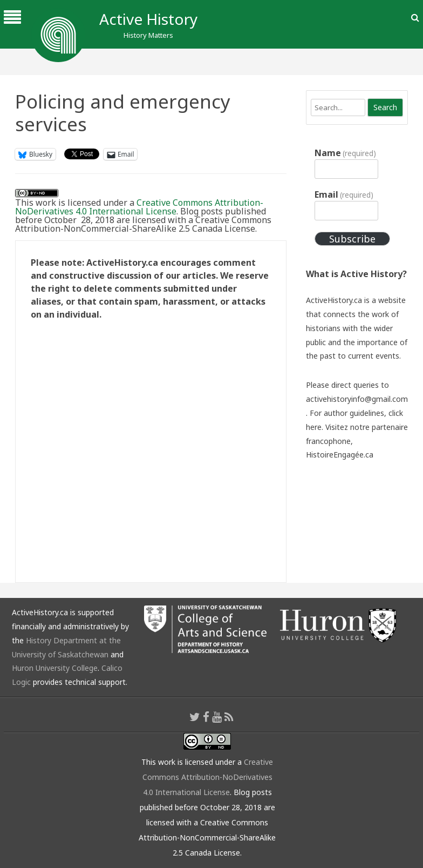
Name (345, 153)
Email (344, 194)
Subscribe (352, 239)
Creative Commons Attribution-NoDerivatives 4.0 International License (139, 207)
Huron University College (55, 668)
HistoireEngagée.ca (340, 455)
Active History (148, 19)
